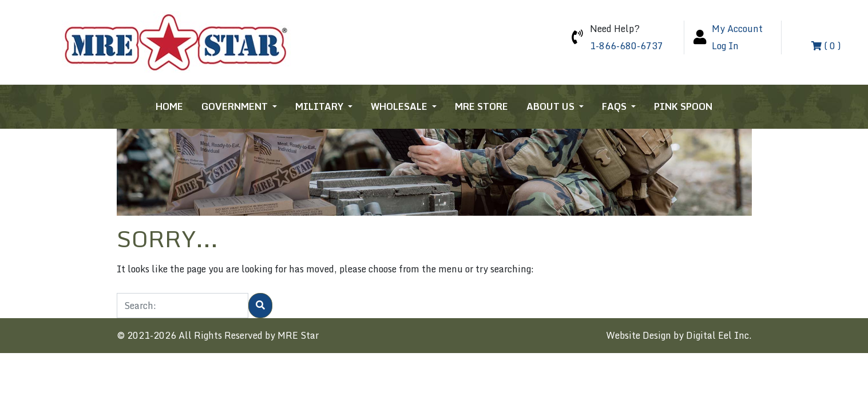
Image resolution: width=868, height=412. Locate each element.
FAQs (615, 106)
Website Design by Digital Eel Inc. (679, 335)
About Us (552, 106)
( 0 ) (826, 46)
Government (236, 106)
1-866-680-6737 (627, 46)
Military (320, 106)
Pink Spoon (683, 106)
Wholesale (400, 106)
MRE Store (481, 106)
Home (169, 106)
